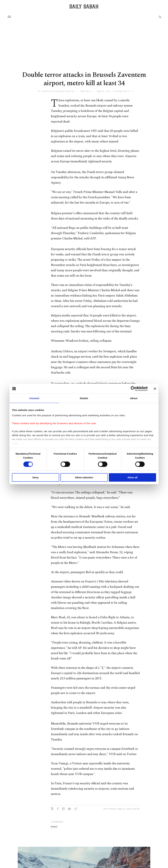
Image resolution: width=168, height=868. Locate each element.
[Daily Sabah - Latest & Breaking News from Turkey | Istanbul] (84, 6)
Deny (36, 477)
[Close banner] (155, 389)
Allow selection (84, 477)
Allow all (132, 477)
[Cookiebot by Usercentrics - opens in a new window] (133, 389)
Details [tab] (84, 398)
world (54, 827)
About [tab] (134, 398)
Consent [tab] (34, 398)
